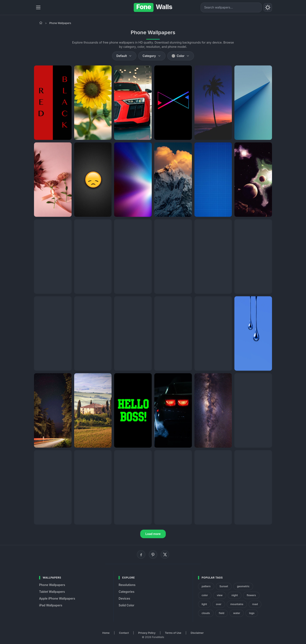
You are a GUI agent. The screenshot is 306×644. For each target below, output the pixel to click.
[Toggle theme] (268, 7)
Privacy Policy (147, 633)
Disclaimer (197, 633)
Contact (124, 633)
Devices (124, 598)
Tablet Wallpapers (52, 592)
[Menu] (38, 7)
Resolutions (127, 585)
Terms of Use (173, 633)
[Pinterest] (153, 555)
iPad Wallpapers (51, 605)
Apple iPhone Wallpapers (57, 598)
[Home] (41, 23)
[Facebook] (141, 555)
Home (106, 633)
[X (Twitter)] (165, 555)
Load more (153, 534)
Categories (126, 592)
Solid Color (126, 605)
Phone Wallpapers (52, 585)
